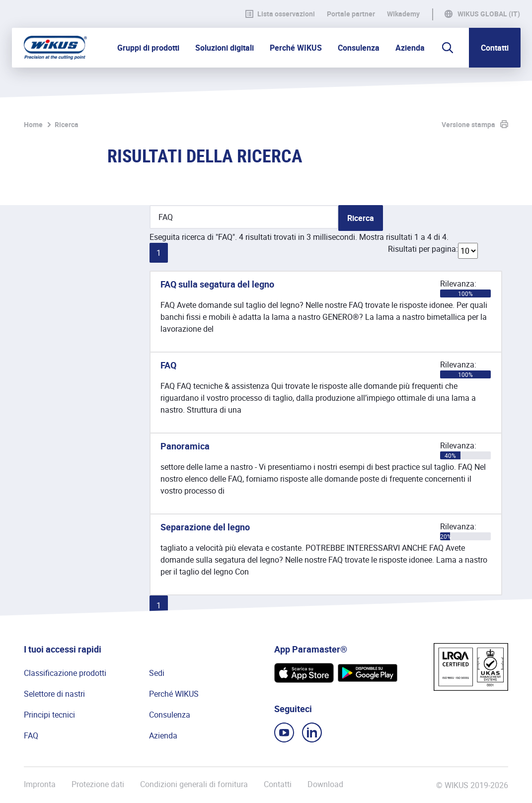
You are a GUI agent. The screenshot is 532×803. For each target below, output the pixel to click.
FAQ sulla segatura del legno (217, 284)
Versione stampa (468, 124)
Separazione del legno (205, 527)
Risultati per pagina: (423, 249)
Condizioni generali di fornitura (194, 784)
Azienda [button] (410, 48)
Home (33, 124)
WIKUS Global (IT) (489, 14)
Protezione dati (98, 784)
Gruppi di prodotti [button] (148, 48)
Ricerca (67, 124)
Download (325, 784)
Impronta (40, 784)
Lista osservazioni (280, 14)
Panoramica (185, 446)
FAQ (168, 365)
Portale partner (351, 14)
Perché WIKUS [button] (296, 48)
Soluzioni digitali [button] (225, 48)
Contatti (495, 48)
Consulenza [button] (359, 48)
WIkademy (403, 14)
